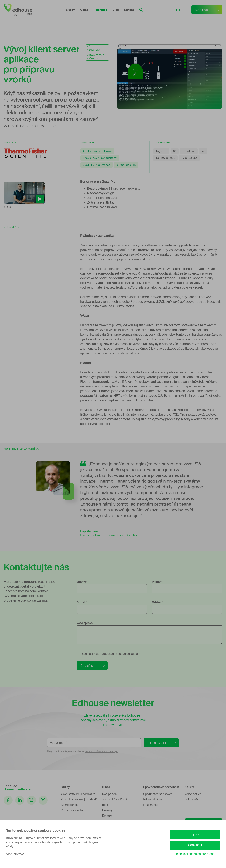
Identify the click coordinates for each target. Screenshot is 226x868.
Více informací (16, 854)
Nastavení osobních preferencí (195, 854)
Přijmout (195, 834)
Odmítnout (195, 845)
